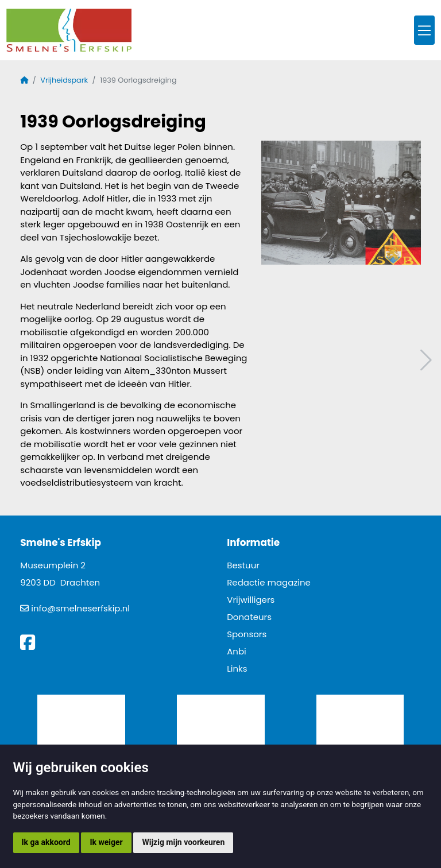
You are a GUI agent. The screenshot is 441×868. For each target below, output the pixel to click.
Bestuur (243, 565)
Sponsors (247, 634)
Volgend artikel (424, 360)
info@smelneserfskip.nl (80, 608)
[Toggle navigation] (424, 30)
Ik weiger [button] (106, 842)
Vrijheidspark (64, 80)
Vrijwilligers (251, 600)
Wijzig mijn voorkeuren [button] (183, 842)
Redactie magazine (269, 582)
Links (237, 669)
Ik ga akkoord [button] (46, 842)
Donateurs (249, 617)
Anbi (237, 651)
